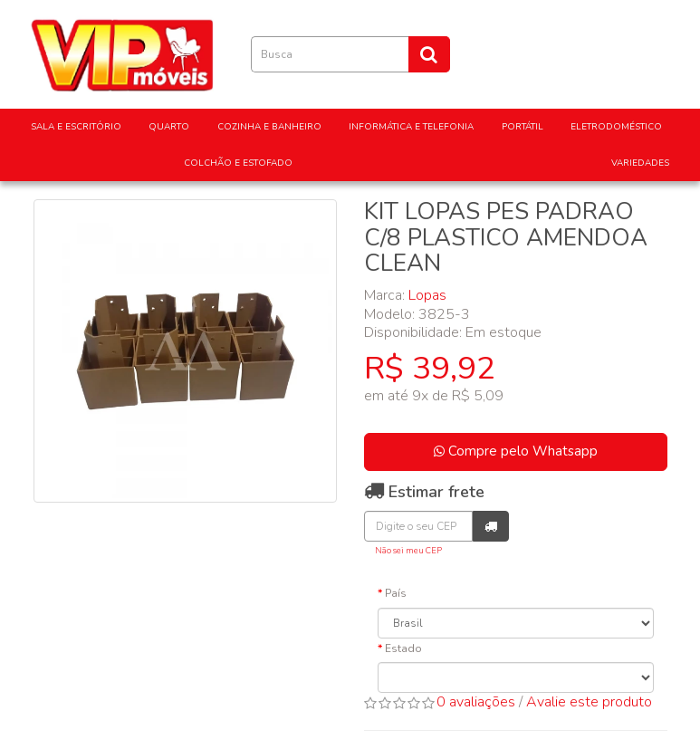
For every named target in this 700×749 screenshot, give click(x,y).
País (396, 593)
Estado (403, 648)
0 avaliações (476, 702)
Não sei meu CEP (408, 550)
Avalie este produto (589, 702)
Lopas (427, 295)
